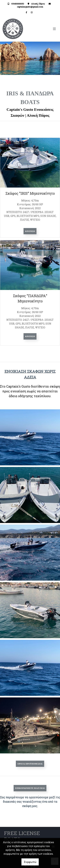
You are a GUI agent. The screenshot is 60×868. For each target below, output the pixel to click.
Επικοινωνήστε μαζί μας (30, 788)
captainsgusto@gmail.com (30, 7)
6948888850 (18, 4)
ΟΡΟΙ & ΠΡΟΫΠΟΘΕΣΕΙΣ (30, 764)
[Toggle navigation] (44, 29)
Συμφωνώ (30, 862)
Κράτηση (30, 231)
